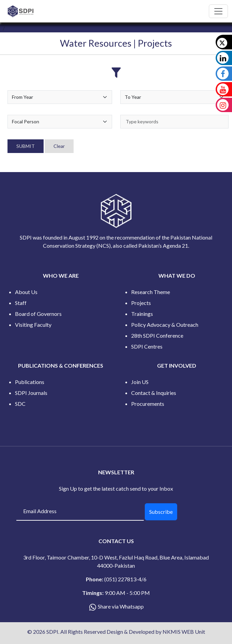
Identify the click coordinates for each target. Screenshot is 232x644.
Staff (21, 303)
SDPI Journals (31, 393)
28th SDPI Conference (157, 335)
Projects (141, 303)
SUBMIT (26, 146)
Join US (140, 382)
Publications (30, 382)
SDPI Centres (147, 346)
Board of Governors (38, 314)
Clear (59, 146)
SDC (20, 404)
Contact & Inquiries (154, 393)
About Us (26, 292)
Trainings (142, 314)
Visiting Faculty (33, 325)
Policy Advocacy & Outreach (165, 325)
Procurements (148, 404)
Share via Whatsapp (121, 606)
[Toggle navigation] (218, 11)
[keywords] (175, 122)
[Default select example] (60, 97)
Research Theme (151, 292)
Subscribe (161, 512)
